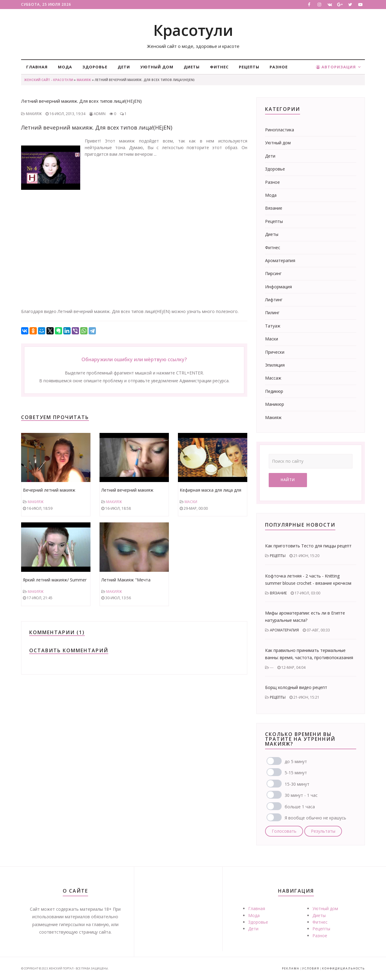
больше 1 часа (300, 807)
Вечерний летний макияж (49, 490)
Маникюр (275, 404)
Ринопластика (280, 130)
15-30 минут (297, 784)
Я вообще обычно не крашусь (315, 818)
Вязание (274, 208)
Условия (311, 968)
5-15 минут (296, 773)
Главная (37, 67)
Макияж (84, 80)
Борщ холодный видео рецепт (296, 687)
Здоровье (95, 67)
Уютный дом (157, 67)
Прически (275, 352)
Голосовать (284, 831)
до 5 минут (296, 761)
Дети (124, 67)
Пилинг (272, 313)
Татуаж (273, 326)
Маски (191, 502)
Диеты (192, 67)
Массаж (273, 378)
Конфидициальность (343, 968)
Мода (65, 67)
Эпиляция (275, 365)
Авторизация (336, 67)
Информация (278, 287)
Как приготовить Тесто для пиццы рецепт (308, 546)
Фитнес (219, 67)
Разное (279, 67)
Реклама (291, 968)
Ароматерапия (280, 260)
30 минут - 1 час (301, 795)
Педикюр (274, 391)
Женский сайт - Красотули (49, 80)
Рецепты (249, 67)
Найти (288, 480)
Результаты (323, 831)
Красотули (193, 30)
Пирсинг (273, 273)
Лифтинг (274, 300)
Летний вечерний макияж (127, 490)
